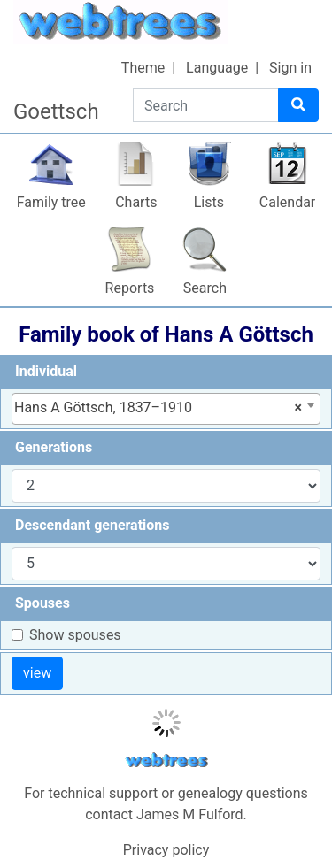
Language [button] (217, 68)
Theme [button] (143, 68)
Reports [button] (130, 288)
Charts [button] (136, 202)
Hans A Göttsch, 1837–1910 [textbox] (158, 408)
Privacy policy (166, 850)
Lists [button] (209, 202)
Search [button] (205, 288)
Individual (46, 371)
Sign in (290, 68)
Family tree (51, 202)
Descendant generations (93, 525)
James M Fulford (190, 814)
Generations (54, 447)
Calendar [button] (287, 202)
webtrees (166, 760)
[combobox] (166, 409)
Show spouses (75, 635)
